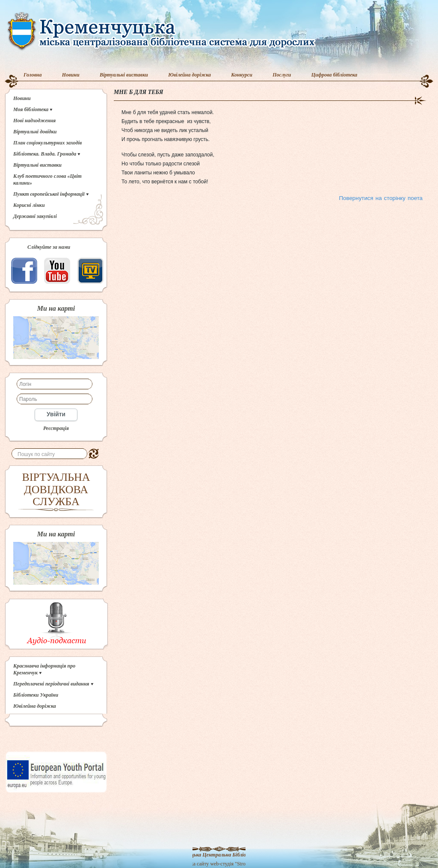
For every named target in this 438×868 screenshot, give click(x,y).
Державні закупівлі (35, 216)
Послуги (282, 75)
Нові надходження (34, 121)
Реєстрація (56, 428)
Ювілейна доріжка (189, 75)
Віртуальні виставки (124, 75)
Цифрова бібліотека (334, 75)
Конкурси (242, 75)
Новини (71, 75)
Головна (33, 75)
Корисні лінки (29, 205)
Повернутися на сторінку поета (381, 198)
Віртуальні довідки (35, 132)
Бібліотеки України (36, 695)
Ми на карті (56, 309)
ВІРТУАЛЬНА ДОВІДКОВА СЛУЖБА (56, 489)
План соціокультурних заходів (47, 143)
